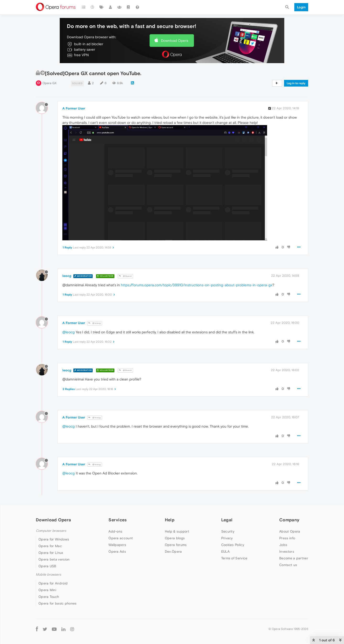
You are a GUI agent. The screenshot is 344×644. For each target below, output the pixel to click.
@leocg (95, 323)
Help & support (177, 531)
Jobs (283, 545)
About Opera (290, 531)
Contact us (288, 565)
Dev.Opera (173, 551)
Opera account (121, 538)
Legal (227, 520)
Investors (287, 551)
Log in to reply (296, 83)
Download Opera (175, 41)
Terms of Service (234, 558)
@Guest (125, 276)
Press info (287, 538)
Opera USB (47, 566)
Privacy (227, 538)
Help (170, 520)
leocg (67, 276)
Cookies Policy (233, 545)
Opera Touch (49, 597)
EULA (225, 551)
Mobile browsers (48, 575)
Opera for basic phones (58, 603)
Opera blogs (175, 538)
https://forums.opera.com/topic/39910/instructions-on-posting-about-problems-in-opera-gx (197, 285)
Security (228, 531)
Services (118, 520)
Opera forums (176, 545)
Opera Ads (117, 551)
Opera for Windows (54, 539)
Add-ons (115, 531)
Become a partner (294, 558)
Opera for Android (53, 583)
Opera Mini (47, 590)
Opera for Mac (50, 546)
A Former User (74, 108)
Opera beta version (54, 559)
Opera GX (50, 83)
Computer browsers (51, 531)
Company (289, 520)
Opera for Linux (51, 553)
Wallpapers (117, 545)
